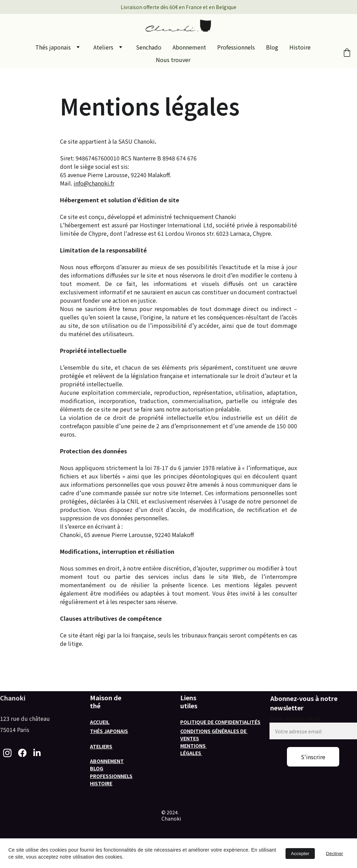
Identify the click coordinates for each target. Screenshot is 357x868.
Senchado (149, 47)
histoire (101, 783)
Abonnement (189, 47)
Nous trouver (173, 60)
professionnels (111, 776)
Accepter (300, 854)
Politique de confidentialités (220, 722)
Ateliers (103, 47)
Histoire (300, 47)
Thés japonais (53, 47)
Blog (272, 47)
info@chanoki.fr (94, 183)
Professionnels (236, 47)
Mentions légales (193, 749)
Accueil (100, 722)
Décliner (335, 854)
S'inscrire (313, 757)
